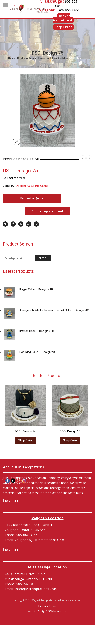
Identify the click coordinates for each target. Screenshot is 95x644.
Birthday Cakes (27, 58)
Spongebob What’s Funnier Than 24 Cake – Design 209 (54, 310)
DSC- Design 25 (70, 431)
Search (43, 258)
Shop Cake (25, 440)
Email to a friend (16, 178)
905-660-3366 (69, 10)
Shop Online (64, 27)
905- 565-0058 (27, 584)
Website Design (37, 611)
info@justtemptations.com (36, 589)
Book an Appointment (48, 211)
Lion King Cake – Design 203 (38, 352)
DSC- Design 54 (25, 431)
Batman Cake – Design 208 (36, 331)
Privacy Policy (47, 606)
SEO (51, 611)
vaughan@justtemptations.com (39, 540)
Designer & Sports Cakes (53, 58)
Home (12, 58)
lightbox (16, 142)
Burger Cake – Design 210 (36, 289)
